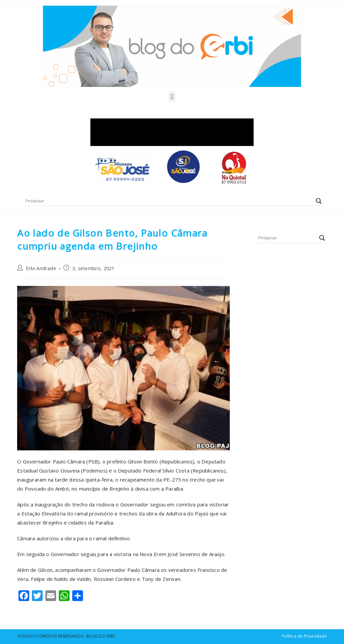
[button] (172, 96)
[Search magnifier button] (319, 201)
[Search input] (169, 201)
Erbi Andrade (41, 268)
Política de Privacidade (304, 636)
